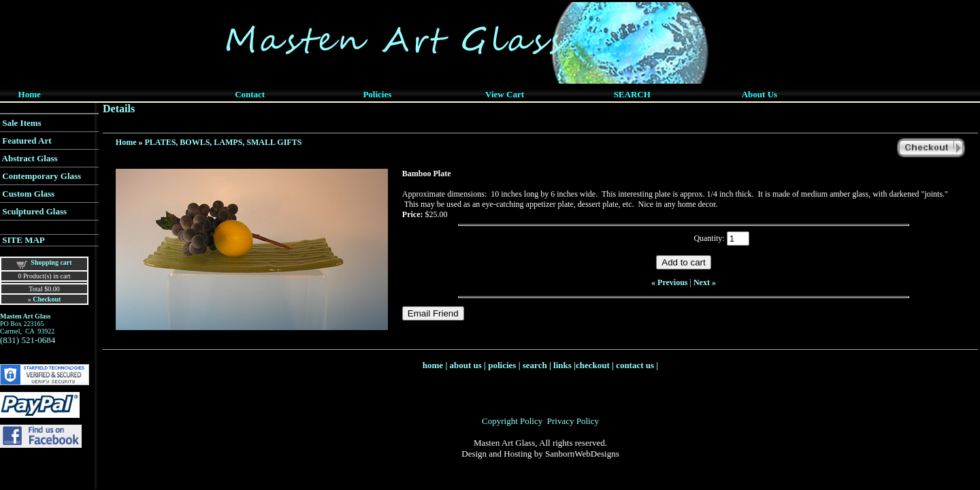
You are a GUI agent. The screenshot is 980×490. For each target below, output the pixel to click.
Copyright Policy (512, 421)
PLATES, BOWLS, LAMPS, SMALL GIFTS (224, 142)
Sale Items (21, 123)
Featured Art (27, 141)
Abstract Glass (30, 158)
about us (466, 365)
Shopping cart (51, 262)
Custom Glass (28, 194)
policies (502, 365)
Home (126, 142)
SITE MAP (23, 240)
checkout (593, 365)
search (535, 365)
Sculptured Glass (34, 211)
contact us (635, 365)
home (433, 365)
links (562, 365)
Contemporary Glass (42, 176)
